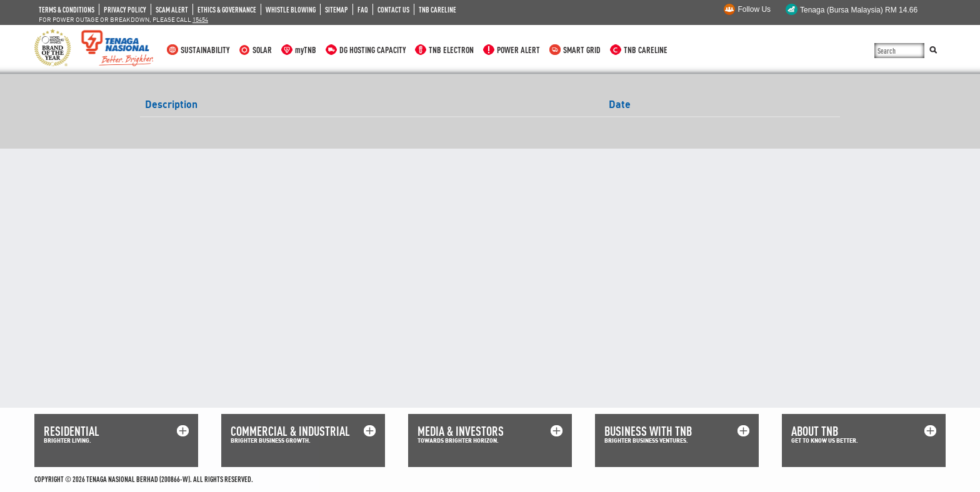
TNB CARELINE (437, 9)
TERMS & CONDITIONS (67, 9)
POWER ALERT (518, 50)
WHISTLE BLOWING (291, 9)
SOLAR (262, 50)
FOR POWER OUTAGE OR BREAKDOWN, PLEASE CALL (123, 19)
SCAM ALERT (172, 9)
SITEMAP (337, 9)
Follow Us (754, 9)
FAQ (363, 9)
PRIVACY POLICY (125, 9)
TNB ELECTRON (451, 50)
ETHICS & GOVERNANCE (227, 9)
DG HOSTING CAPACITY (372, 50)
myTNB (306, 50)
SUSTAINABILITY (205, 50)
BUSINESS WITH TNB (648, 431)
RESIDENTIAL (72, 431)
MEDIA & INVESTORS (461, 431)
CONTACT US (393, 9)
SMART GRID (582, 50)
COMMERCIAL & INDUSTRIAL (290, 431)
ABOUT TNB (815, 431)
